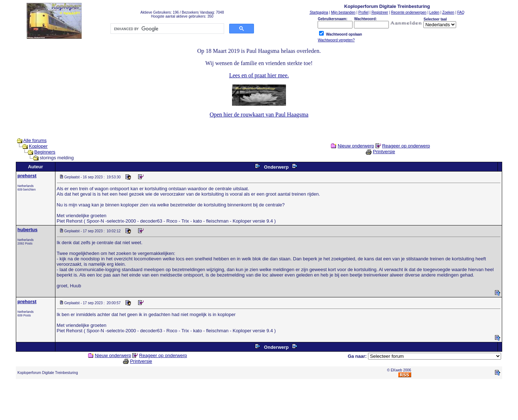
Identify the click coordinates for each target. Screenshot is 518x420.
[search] (167, 29)
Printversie (384, 152)
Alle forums (35, 140)
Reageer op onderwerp (406, 146)
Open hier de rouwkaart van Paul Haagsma (259, 115)
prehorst (27, 176)
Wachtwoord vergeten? (336, 40)
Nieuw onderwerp (356, 146)
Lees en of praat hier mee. (259, 75)
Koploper (38, 146)
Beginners (45, 152)
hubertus (28, 230)
